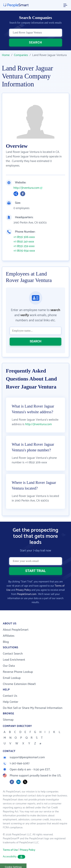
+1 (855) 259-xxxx (24, 246)
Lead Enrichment (14, 660)
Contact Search (13, 654)
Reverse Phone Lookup (18, 672)
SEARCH (35, 42)
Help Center (11, 702)
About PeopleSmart (16, 630)
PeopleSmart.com (27, 594)
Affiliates (9, 636)
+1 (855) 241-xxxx (24, 242)
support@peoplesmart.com (24, 757)
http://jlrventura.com (26, 188)
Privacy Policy (23, 590)
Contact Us (10, 696)
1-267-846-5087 (16, 763)
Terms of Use (10, 850)
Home (6, 55)
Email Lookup (12, 678)
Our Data (9, 666)
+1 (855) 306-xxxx (24, 237)
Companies (21, 55)
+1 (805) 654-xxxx (24, 251)
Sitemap (8, 720)
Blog (6, 642)
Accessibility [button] (14, 857)
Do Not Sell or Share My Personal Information (33, 708)
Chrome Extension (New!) (19, 684)
